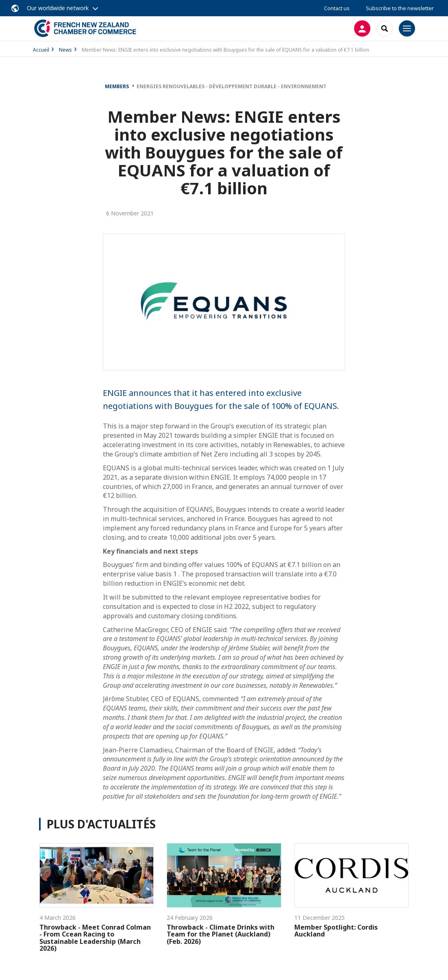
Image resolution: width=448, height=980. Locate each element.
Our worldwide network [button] (58, 8)
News (65, 50)
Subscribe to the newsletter (400, 8)
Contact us (337, 8)
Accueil (41, 50)
